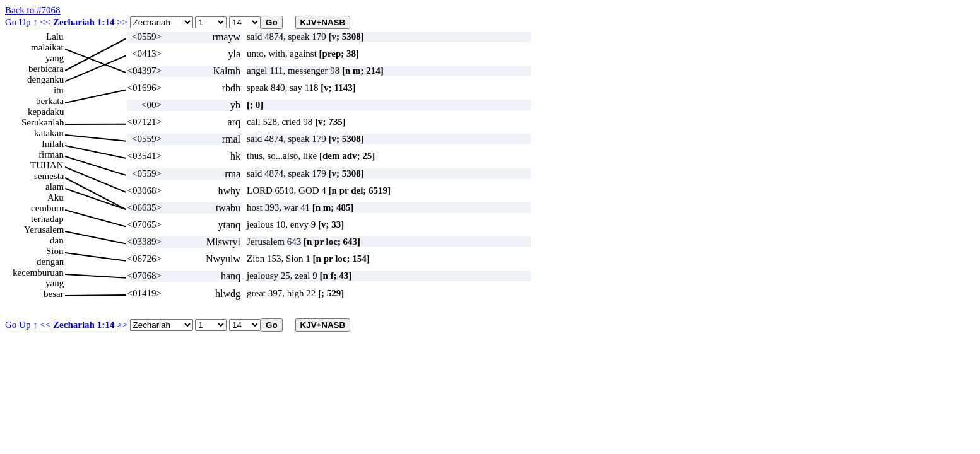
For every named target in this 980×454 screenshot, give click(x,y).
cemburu (47, 208)
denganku (45, 79)
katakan (49, 133)
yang (55, 58)
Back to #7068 (33, 10)
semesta (49, 176)
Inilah (53, 144)
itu (59, 90)
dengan (50, 262)
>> (122, 22)
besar (54, 294)
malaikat (47, 47)
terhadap (47, 219)
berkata (50, 101)
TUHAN (47, 165)
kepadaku (46, 112)
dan (57, 240)
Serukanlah (43, 122)
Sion (55, 251)
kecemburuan (38, 272)
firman (51, 154)
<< (45, 22)
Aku (56, 197)
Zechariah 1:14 (84, 22)
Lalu (55, 37)
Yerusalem (44, 230)
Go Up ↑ (21, 22)
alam (55, 187)
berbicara (46, 69)
